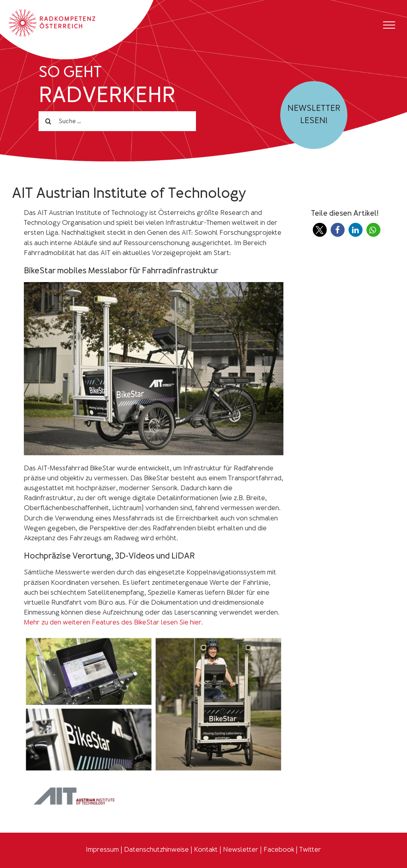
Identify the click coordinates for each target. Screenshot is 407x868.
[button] (320, 230)
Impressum (102, 849)
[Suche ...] (117, 121)
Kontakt (206, 849)
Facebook (279, 849)
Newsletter (241, 849)
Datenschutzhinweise (156, 849)
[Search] (48, 121)
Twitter (310, 849)
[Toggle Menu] (389, 25)
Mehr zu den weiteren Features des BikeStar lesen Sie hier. (113, 622)
